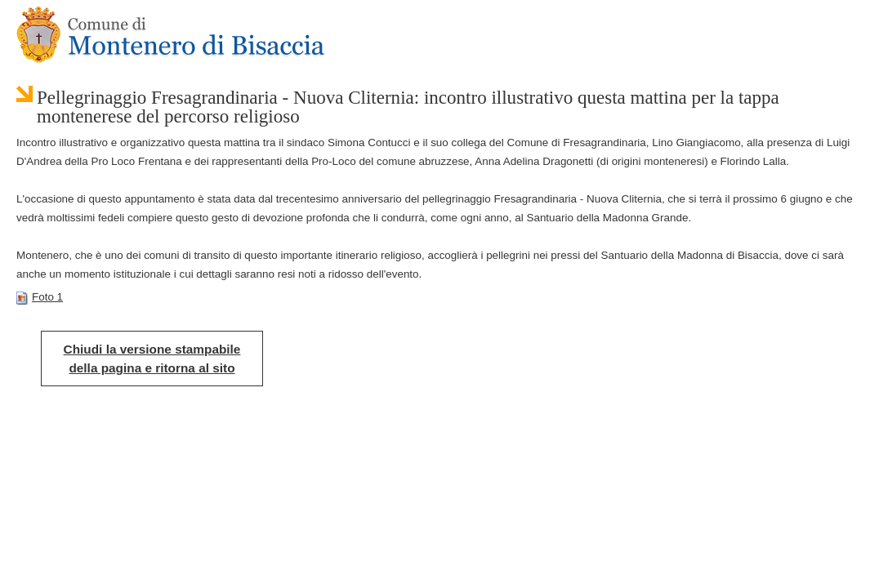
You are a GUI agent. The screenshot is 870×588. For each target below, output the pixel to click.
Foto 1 (40, 297)
